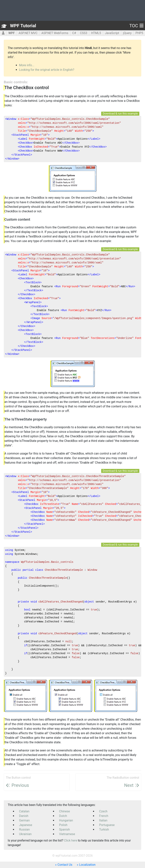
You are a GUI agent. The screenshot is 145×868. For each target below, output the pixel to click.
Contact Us (65, 865)
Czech (103, 811)
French (104, 816)
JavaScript (112, 33)
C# (74, 33)
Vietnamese (67, 834)
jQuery (127, 33)
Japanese (26, 825)
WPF (12, 33)
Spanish (64, 829)
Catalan (24, 811)
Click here (71, 840)
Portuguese (107, 825)
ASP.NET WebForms (55, 33)
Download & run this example (120, 114)
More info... (27, 65)
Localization (87, 865)
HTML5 (96, 33)
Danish (24, 816)
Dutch (63, 816)
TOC (136, 26)
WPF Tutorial (23, 26)
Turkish (104, 829)
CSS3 (83, 33)
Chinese (64, 811)
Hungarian (66, 820)
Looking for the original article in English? (47, 70)
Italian (103, 820)
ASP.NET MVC (28, 33)
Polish (63, 825)
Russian (24, 829)
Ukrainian (25, 834)
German (24, 820)
